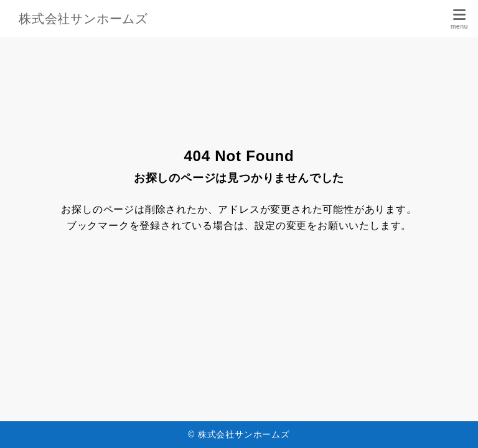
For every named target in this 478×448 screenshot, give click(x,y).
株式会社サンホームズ (83, 19)
